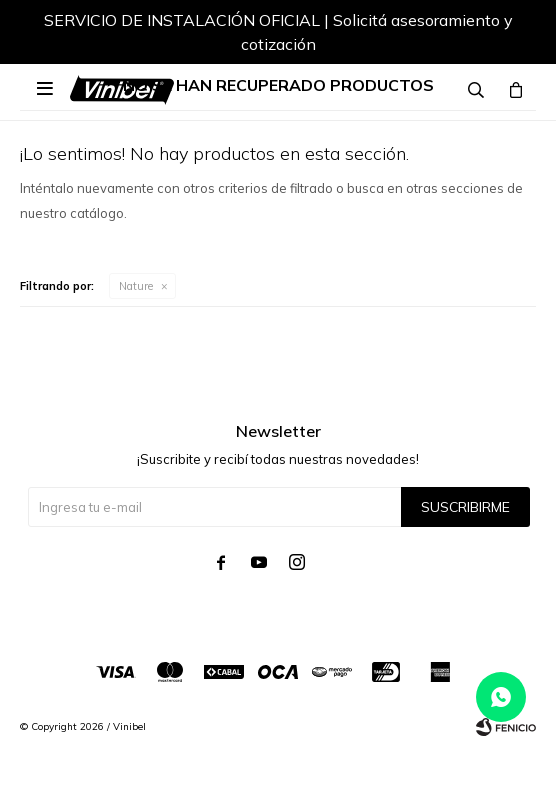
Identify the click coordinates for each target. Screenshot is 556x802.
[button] (501, 35)
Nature (136, 286)
